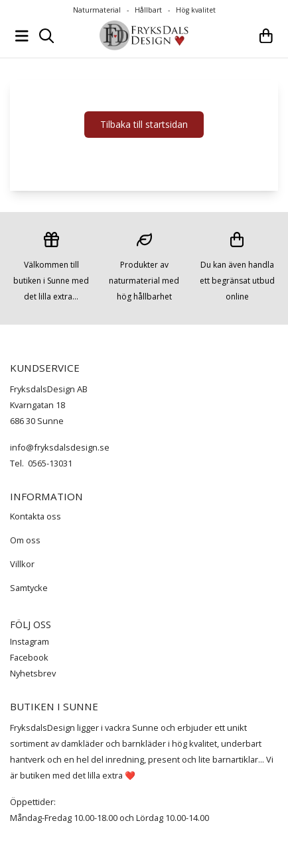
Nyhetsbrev (33, 673)
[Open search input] (46, 36)
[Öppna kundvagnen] (266, 36)
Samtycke (29, 588)
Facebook (29, 657)
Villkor (22, 564)
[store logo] (144, 35)
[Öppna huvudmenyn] (22, 36)
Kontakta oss (36, 516)
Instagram (30, 641)
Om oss (25, 540)
